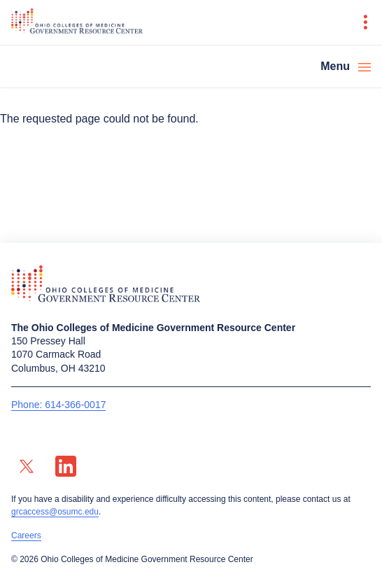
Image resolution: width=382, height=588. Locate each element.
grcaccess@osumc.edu (55, 512)
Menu (335, 66)
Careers (26, 535)
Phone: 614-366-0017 (58, 405)
